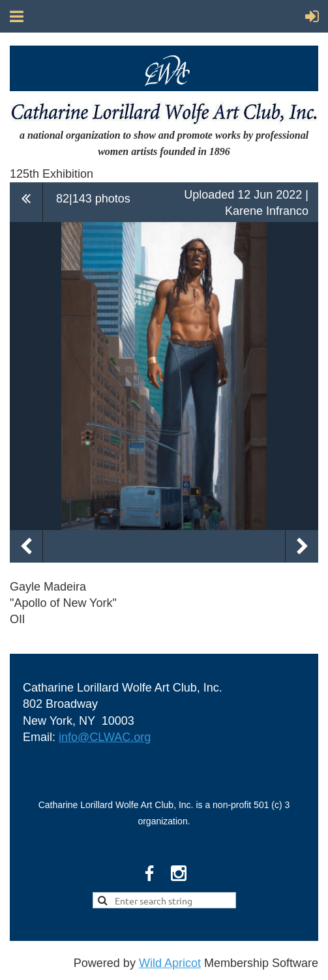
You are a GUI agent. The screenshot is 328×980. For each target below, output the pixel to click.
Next (302, 546)
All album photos (26, 202)
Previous (26, 546)
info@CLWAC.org (105, 737)
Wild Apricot (170, 963)
